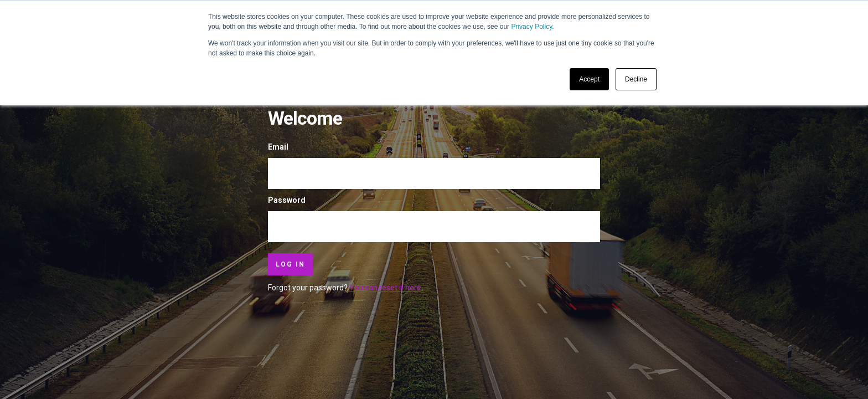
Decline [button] (636, 79)
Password (287, 200)
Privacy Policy (531, 27)
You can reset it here (385, 288)
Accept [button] (589, 79)
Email (278, 147)
